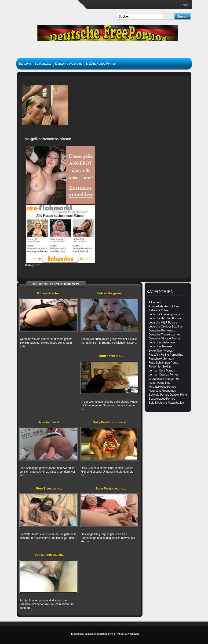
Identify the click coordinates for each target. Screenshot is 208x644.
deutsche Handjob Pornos (165, 318)
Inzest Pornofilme (160, 383)
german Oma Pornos (162, 371)
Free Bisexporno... (49, 488)
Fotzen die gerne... (111, 293)
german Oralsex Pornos (164, 375)
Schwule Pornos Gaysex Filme (168, 395)
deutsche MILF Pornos (163, 323)
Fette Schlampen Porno (164, 363)
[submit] (182, 16)
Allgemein (155, 302)
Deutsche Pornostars (162, 331)
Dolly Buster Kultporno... (111, 422)
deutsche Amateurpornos (164, 314)
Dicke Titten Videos (161, 351)
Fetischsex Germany (162, 359)
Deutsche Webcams (69, 64)
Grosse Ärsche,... (49, 293)
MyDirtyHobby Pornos (101, 64)
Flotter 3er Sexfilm (160, 367)
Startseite (25, 64)
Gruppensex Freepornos (164, 379)
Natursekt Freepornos (162, 391)
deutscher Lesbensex (162, 342)
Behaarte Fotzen (159, 310)
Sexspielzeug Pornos (162, 399)
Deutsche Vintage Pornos (165, 339)
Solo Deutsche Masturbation (166, 403)
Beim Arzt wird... (49, 422)
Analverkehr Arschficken (164, 306)
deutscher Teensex (161, 346)
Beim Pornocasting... (111, 488)
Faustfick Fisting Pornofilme (166, 355)
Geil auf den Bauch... (49, 555)
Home (184, 5)
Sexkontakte (43, 64)
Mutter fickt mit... (111, 356)
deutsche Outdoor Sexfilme (166, 327)
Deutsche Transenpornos (164, 335)
